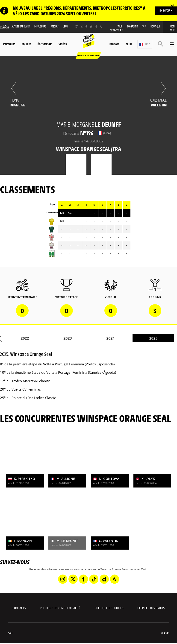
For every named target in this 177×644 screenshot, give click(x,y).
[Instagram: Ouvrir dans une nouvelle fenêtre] (77, 27)
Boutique (155, 26)
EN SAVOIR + (166, 10)
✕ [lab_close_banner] (172, 6)
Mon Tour (172, 28)
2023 (83, 338)
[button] (145, 44)
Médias (55, 26)
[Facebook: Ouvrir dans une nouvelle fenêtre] (86, 27)
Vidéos (63, 44)
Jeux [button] (66, 26)
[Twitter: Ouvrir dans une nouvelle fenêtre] (81, 27)
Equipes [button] (26, 44)
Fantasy (114, 44)
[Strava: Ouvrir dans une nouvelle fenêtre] (101, 27)
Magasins (133, 26)
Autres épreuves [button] (21, 26)
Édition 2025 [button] (45, 44)
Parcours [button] (9, 44)
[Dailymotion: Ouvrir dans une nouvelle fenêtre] (91, 27)
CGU (10, 633)
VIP (144, 26)
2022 (41, 338)
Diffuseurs (40, 26)
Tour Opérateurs (116, 28)
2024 (126, 338)
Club (129, 44)
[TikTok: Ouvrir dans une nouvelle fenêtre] (96, 27)
